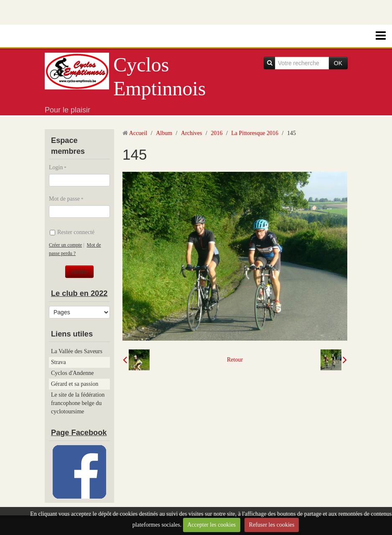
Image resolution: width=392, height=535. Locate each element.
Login (56, 167)
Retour (235, 360)
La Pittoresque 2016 (255, 133)
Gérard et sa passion (75, 384)
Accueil (138, 133)
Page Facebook (79, 433)
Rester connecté (72, 232)
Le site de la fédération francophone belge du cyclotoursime (78, 403)
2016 (216, 133)
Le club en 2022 (79, 293)
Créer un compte (65, 245)
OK (338, 63)
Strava (59, 362)
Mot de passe (64, 199)
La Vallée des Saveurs (77, 351)
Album (164, 133)
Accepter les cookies (211, 525)
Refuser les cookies (272, 525)
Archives (192, 133)
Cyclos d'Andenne (72, 373)
